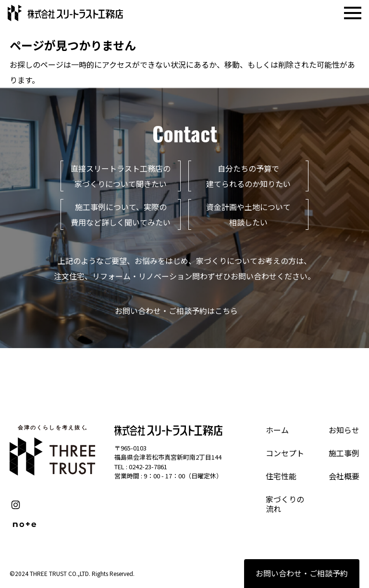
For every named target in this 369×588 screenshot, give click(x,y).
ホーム (277, 430)
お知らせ (344, 430)
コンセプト (285, 453)
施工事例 (344, 453)
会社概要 (344, 476)
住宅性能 (281, 476)
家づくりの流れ (285, 504)
